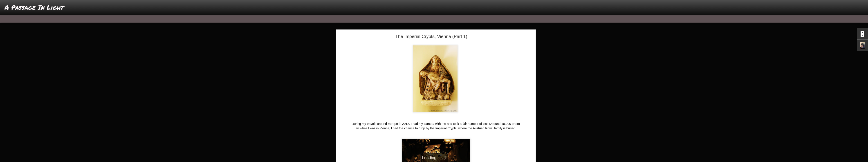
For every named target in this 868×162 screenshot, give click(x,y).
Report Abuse (461, 160)
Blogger (448, 160)
